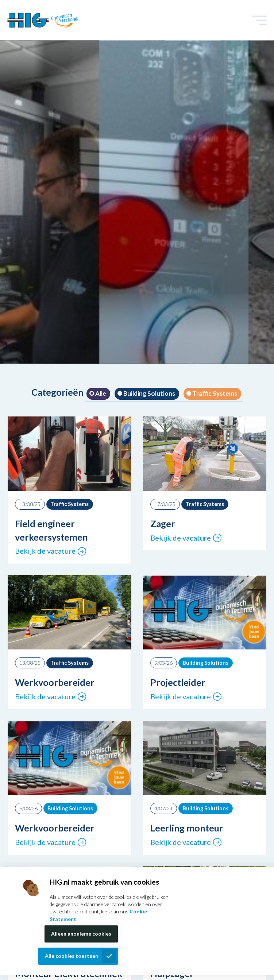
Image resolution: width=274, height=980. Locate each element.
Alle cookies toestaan (72, 956)
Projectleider (178, 682)
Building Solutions (149, 393)
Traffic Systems (214, 393)
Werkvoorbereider (55, 682)
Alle (100, 393)
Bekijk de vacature (45, 551)
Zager (163, 523)
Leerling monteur (187, 828)
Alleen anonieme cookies (81, 934)
